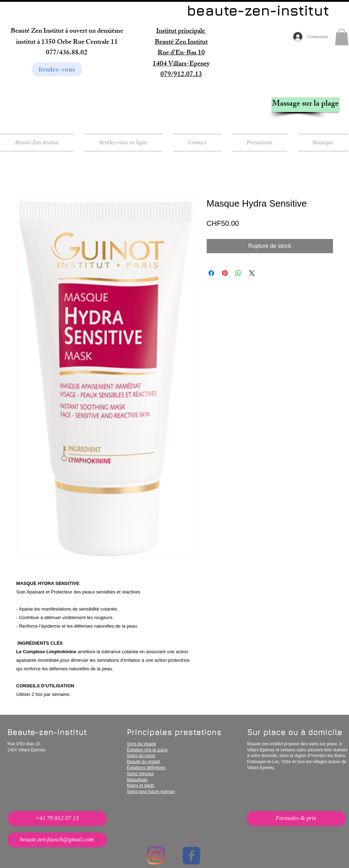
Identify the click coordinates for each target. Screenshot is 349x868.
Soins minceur (141, 774)
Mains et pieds (141, 786)
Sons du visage (142, 744)
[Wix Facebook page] (191, 856)
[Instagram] (156, 856)
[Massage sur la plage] (305, 105)
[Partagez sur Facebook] (211, 273)
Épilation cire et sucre (147, 750)
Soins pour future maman (151, 792)
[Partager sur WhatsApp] (238, 273)
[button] (342, 37)
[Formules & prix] (296, 818)
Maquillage (137, 780)
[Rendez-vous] (57, 69)
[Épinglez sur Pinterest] (225, 273)
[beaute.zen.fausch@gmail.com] (57, 840)
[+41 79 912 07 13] (57, 818)
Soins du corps (141, 756)
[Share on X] (252, 273)
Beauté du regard (144, 762)
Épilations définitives (146, 768)
